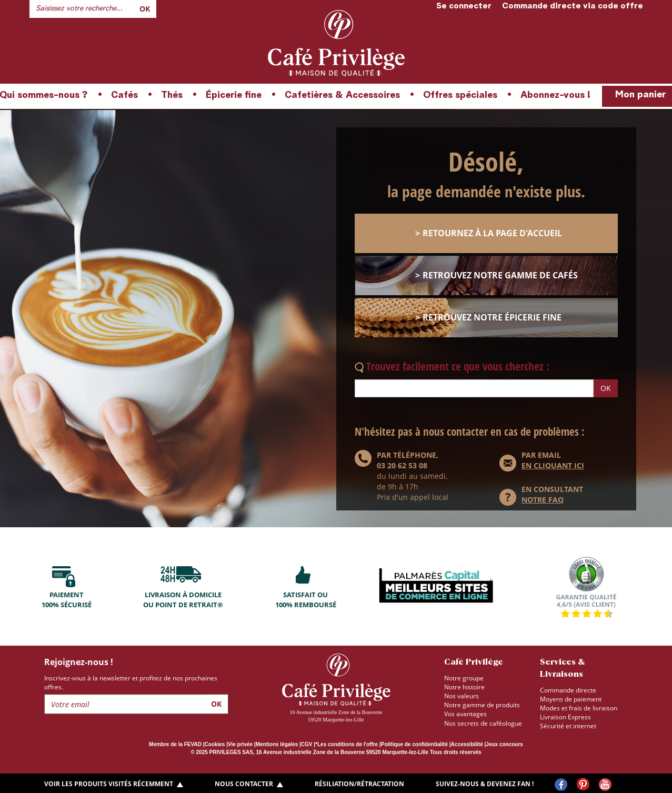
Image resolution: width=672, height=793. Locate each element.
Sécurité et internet (568, 726)
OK (606, 388)
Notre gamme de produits (482, 705)
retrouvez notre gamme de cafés (500, 275)
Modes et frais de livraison (579, 708)
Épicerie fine (234, 95)
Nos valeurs (462, 696)
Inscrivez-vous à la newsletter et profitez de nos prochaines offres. (131, 682)
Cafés (124, 95)
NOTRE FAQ (543, 500)
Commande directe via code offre (573, 6)
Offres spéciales (460, 95)
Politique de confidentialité (414, 744)
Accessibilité (467, 744)
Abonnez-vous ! (555, 95)
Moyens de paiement (571, 699)
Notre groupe (464, 678)
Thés (172, 95)
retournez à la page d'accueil (492, 233)
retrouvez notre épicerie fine (492, 317)
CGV (307, 744)
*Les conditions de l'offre (347, 744)
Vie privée (240, 744)
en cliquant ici (553, 465)
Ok (145, 9)
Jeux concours (504, 744)
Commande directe (568, 690)
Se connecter (464, 6)
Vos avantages (465, 714)
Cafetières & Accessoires (342, 95)
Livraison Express (565, 717)
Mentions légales (277, 744)
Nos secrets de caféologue (483, 723)
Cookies (215, 744)
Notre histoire (464, 687)
